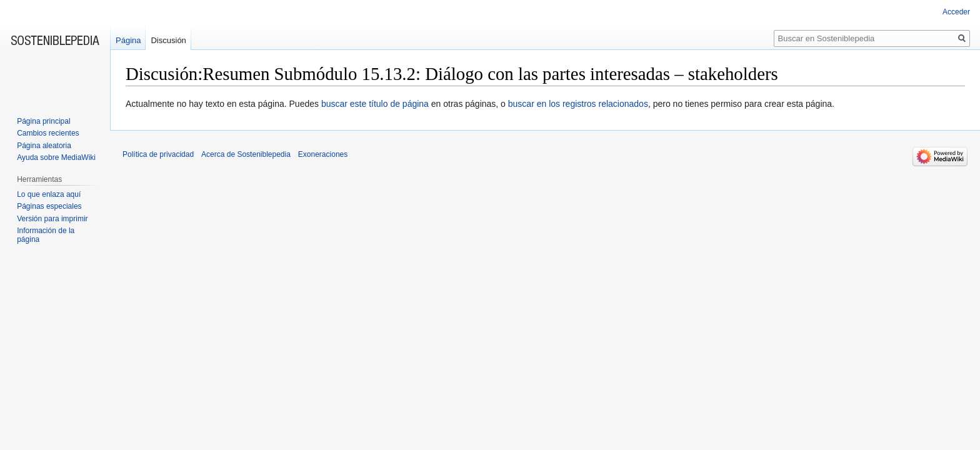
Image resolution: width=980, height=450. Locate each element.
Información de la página (46, 235)
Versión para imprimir (52, 219)
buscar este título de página (375, 104)
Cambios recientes (48, 133)
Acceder (956, 12)
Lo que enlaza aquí (49, 194)
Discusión (168, 40)
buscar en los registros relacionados (578, 104)
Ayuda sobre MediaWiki (56, 157)
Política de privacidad (158, 154)
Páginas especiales (49, 206)
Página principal (43, 121)
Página (128, 40)
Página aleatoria (44, 146)
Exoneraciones (323, 154)
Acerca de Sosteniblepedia (246, 154)
